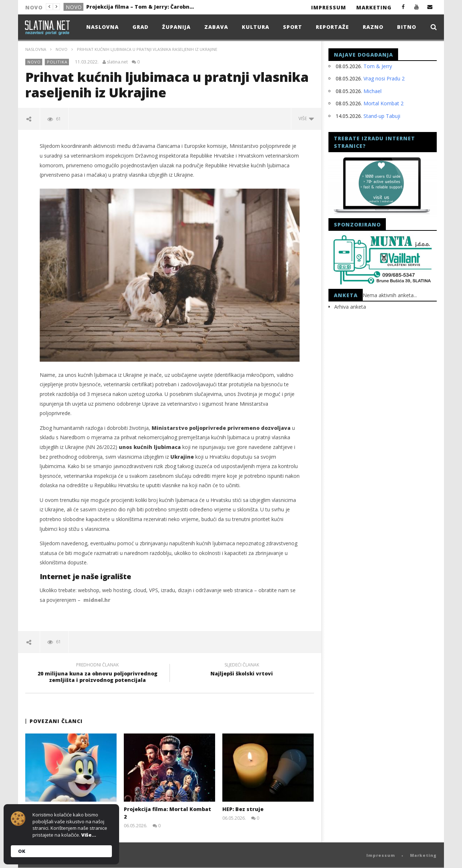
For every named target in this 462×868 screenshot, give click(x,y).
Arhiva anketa (350, 307)
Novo (74, 7)
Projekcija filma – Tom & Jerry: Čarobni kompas (140, 7)
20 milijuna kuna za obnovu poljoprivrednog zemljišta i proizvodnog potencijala (97, 674)
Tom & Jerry (378, 66)
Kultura (256, 27)
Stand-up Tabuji (382, 116)
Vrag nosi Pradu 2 (384, 78)
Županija (176, 27)
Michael (372, 91)
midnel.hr (97, 600)
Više (306, 118)
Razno (373, 27)
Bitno (407, 27)
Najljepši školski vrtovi (242, 670)
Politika (57, 62)
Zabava (216, 27)
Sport (293, 27)
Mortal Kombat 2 (383, 103)
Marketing (374, 7)
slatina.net (117, 62)
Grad (140, 27)
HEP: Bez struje (243, 809)
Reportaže (332, 27)
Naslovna (103, 27)
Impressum (329, 7)
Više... (89, 835)
